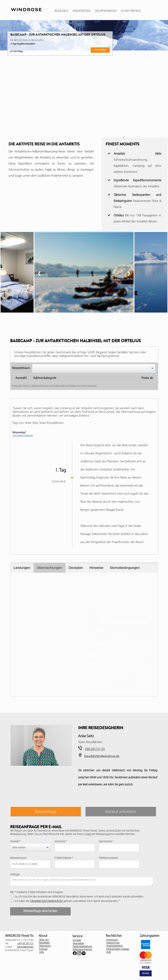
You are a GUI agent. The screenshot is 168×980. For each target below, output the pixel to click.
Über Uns (44, 940)
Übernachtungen (49, 568)
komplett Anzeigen (23, 436)
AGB (109, 952)
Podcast (43, 949)
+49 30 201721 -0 (27, 944)
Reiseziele (62, 11)
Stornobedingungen (125, 568)
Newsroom (45, 946)
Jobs (41, 952)
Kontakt (77, 940)
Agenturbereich (114, 946)
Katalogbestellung (82, 947)
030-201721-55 (95, 749)
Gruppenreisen (106, 11)
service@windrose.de (28, 947)
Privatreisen (82, 11)
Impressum (112, 940)
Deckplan (76, 568)
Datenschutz (113, 943)
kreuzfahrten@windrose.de (102, 756)
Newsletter (78, 944)
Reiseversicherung (82, 950)
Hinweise (96, 568)
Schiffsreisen (131, 11)
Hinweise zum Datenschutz (46, 901)
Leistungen (22, 568)
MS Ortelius (25, 579)
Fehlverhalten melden (118, 949)
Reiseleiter (44, 943)
